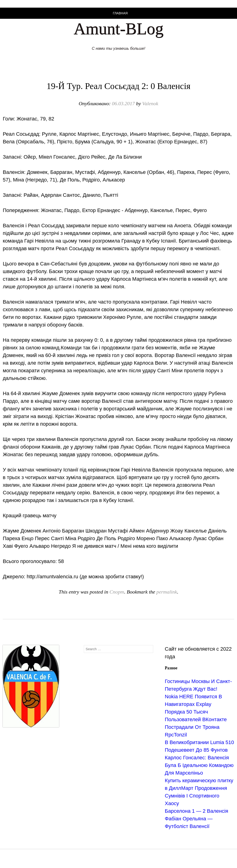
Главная (120, 13)
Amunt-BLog (118, 29)
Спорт (117, 592)
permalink (167, 592)
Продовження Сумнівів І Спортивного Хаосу (196, 796)
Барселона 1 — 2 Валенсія (196, 811)
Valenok (150, 103)
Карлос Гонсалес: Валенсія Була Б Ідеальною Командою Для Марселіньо (199, 765)
